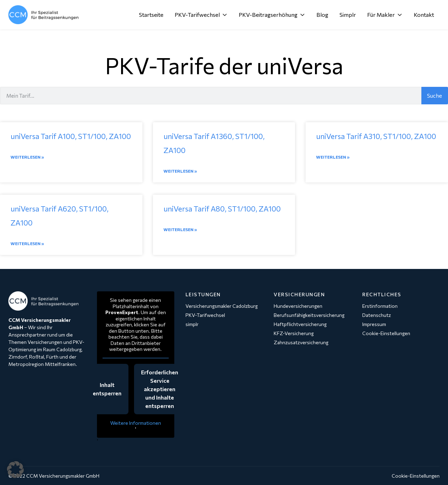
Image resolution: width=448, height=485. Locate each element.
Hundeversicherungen (298, 306)
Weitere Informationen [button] (136, 423)
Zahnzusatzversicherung (301, 342)
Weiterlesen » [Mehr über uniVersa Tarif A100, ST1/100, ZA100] (27, 157)
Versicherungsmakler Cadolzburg (222, 306)
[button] (15, 470)
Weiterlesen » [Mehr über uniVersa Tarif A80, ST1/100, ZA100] (180, 229)
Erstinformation (380, 306)
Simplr (348, 15)
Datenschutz (377, 315)
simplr (192, 324)
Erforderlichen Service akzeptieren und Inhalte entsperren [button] (160, 389)
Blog (322, 15)
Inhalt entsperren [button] (107, 389)
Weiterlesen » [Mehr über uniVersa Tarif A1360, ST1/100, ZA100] (180, 171)
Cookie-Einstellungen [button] (416, 476)
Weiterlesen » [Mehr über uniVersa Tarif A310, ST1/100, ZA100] (333, 157)
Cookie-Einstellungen (386, 333)
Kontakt (424, 15)
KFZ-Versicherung (294, 333)
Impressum (374, 324)
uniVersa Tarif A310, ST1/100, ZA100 (376, 136)
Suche (435, 95)
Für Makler (385, 15)
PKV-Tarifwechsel (201, 15)
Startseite (151, 15)
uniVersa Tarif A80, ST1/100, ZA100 (222, 209)
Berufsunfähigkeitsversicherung (309, 315)
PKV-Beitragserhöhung (272, 15)
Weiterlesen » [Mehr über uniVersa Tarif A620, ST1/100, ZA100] (27, 243)
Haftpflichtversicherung (300, 324)
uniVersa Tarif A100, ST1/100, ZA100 (71, 136)
